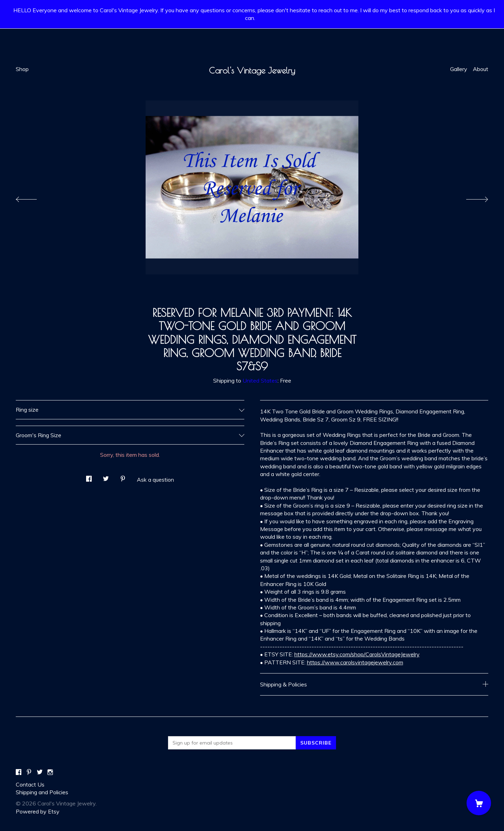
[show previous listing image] (33, 197)
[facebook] (19, 772)
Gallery (459, 69)
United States (260, 380)
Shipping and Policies (42, 792)
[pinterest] (29, 772)
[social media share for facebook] (89, 477)
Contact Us (30, 784)
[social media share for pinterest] (123, 477)
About (481, 69)
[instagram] (50, 772)
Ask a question (155, 480)
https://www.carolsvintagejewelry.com (355, 662)
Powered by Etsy (38, 811)
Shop (22, 69)
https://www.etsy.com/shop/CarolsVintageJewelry (357, 654)
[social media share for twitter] (106, 477)
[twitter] (40, 772)
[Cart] (479, 803)
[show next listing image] (471, 197)
